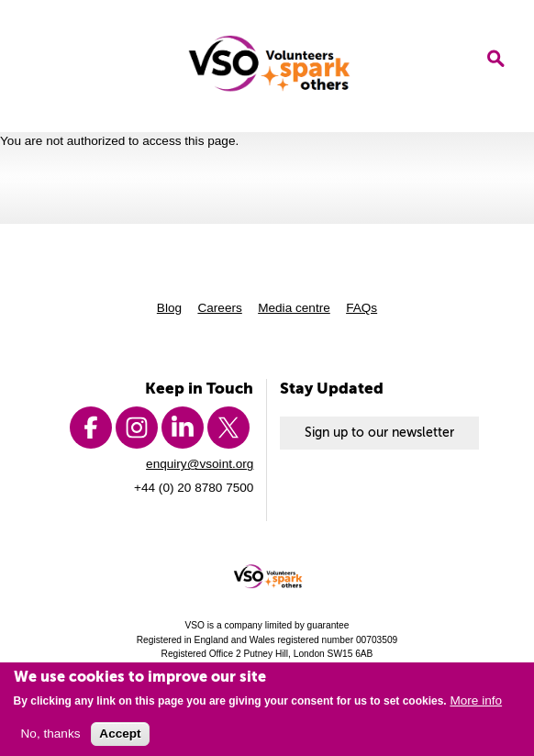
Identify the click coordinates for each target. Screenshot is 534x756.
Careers (219, 308)
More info (476, 705)
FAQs (362, 308)
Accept (120, 738)
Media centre (294, 308)
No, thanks (51, 738)
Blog (169, 308)
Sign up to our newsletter (379, 433)
